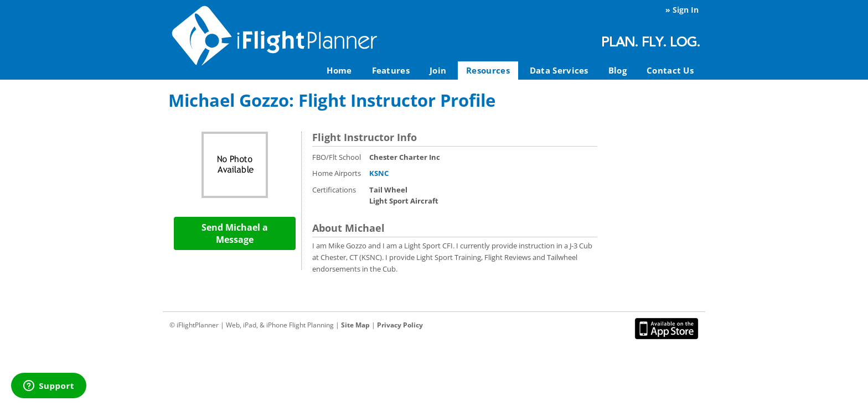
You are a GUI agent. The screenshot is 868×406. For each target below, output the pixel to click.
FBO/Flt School (337, 157)
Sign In (686, 10)
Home (339, 70)
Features (391, 70)
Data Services (559, 70)
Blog (618, 70)
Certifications (334, 190)
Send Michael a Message (235, 233)
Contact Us (670, 70)
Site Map (355, 325)
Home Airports (337, 173)
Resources (488, 70)
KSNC (379, 173)
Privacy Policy (400, 325)
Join (438, 70)
